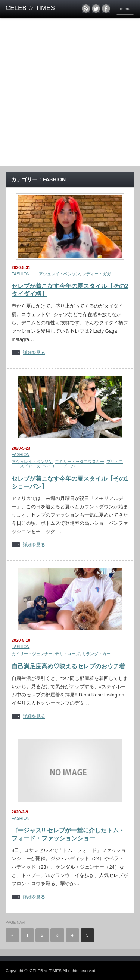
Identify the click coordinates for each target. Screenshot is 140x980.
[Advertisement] (70, 92)
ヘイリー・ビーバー (61, 466)
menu (125, 9)
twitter (96, 9)
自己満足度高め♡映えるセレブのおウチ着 (68, 666)
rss (86, 9)
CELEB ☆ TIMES (46, 971)
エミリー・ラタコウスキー (80, 462)
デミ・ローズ (67, 654)
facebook (106, 9)
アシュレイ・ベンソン (59, 274)
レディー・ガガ (97, 274)
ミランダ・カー (96, 654)
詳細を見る (34, 353)
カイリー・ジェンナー (32, 654)
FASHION (21, 274)
